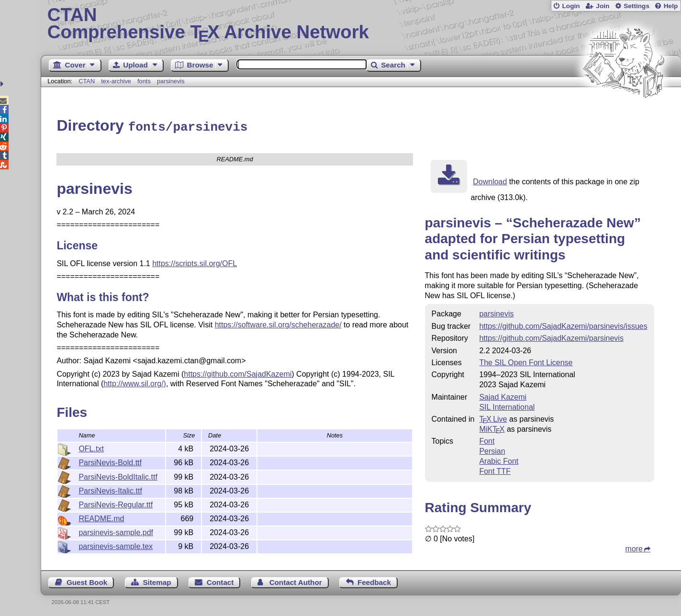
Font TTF (495, 470)
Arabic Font (499, 460)
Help (671, 6)
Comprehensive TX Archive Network (361, 24)
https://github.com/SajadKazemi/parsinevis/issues (563, 325)
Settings (636, 6)
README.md (101, 517)
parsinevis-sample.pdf (116, 531)
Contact (220, 581)
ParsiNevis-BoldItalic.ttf (118, 476)
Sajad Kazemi (503, 396)
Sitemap (157, 581)
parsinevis (171, 81)
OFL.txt (91, 447)
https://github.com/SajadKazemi (238, 373)
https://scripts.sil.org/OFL (195, 262)
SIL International (507, 406)
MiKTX (492, 428)
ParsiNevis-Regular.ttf (116, 503)
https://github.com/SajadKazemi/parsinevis (551, 337)
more (634, 547)
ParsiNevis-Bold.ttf (110, 461)
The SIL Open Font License (526, 361)
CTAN (87, 81)
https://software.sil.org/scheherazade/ (278, 323)
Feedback (374, 581)
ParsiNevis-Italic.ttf (110, 489)
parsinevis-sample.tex (116, 545)
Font (487, 440)
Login (571, 6)
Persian (492, 450)
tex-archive (116, 81)
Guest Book (87, 581)
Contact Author (296, 581)
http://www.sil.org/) (135, 382)
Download (490, 180)
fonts (144, 81)
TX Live (493, 418)
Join (603, 6)
